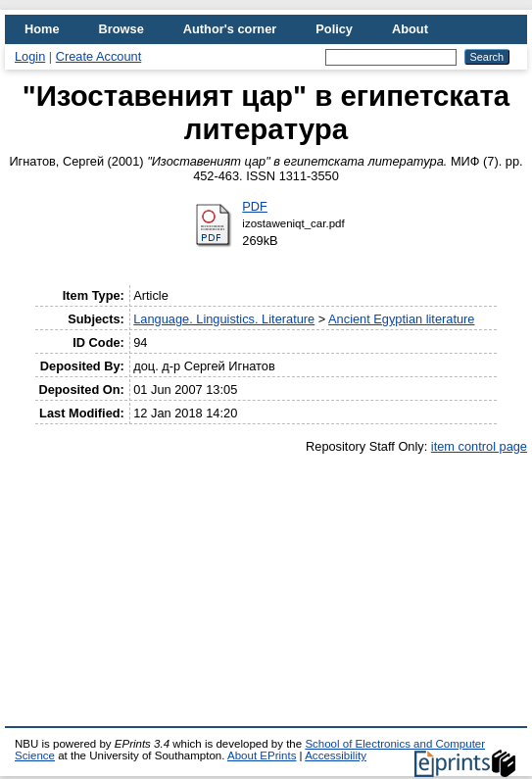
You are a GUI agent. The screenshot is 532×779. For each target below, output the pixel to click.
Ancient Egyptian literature (401, 319)
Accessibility (336, 755)
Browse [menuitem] (121, 29)
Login (30, 56)
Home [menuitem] (42, 29)
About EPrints (262, 755)
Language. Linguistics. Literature (224, 319)
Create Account (99, 56)
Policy (334, 29)
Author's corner (230, 29)
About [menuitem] (410, 29)
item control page (479, 446)
